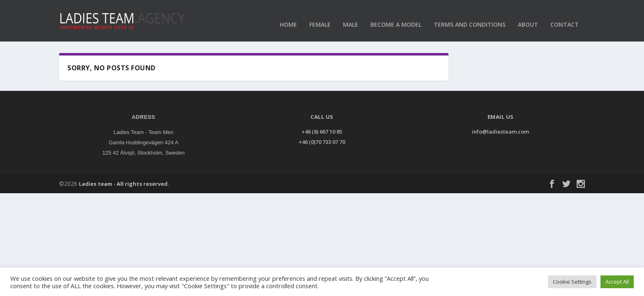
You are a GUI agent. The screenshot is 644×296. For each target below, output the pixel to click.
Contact (565, 16)
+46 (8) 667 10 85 (322, 128)
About (528, 16)
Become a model (396, 16)
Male (351, 16)
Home (288, 16)
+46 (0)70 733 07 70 (322, 138)
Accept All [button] (617, 282)
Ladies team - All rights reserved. (124, 180)
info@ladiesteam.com (500, 128)
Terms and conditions (470, 16)
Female (320, 16)
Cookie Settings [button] (572, 282)
